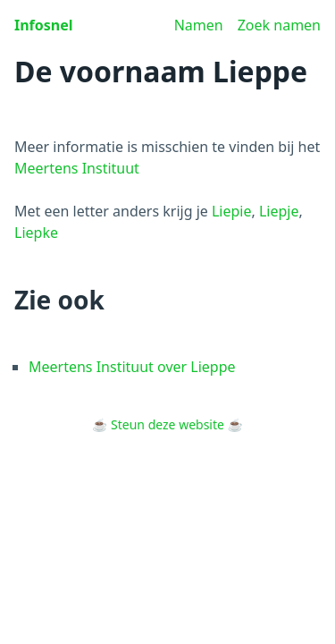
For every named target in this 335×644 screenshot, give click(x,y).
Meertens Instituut (77, 168)
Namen (199, 25)
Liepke (36, 233)
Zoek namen (279, 25)
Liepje (279, 211)
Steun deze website (167, 424)
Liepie (232, 211)
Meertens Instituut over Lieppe (132, 367)
